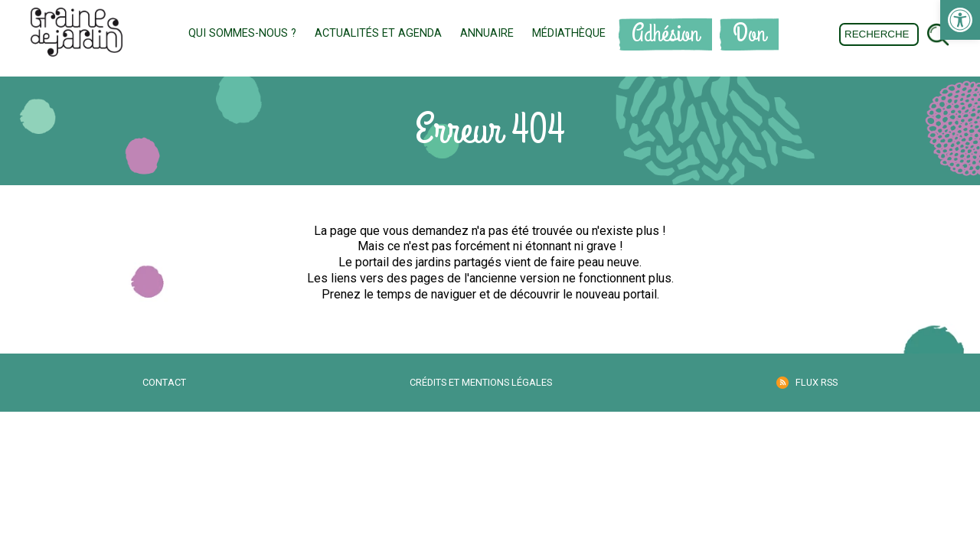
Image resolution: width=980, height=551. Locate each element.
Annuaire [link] (487, 33)
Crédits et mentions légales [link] (481, 382)
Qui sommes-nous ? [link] (242, 33)
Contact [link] (164, 382)
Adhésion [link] (665, 34)
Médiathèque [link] (569, 33)
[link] (960, 20)
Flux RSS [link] (817, 382)
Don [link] (749, 34)
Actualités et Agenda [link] (378, 33)
